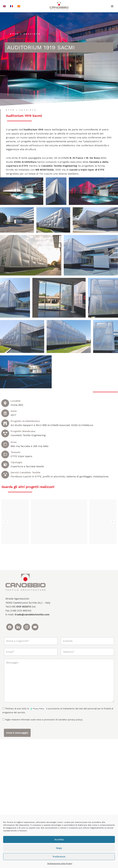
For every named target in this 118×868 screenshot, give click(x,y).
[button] (6, 641)
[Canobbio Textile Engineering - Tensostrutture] (59, 6)
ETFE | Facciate (26, 34)
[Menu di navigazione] (112, 6)
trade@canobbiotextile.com (32, 744)
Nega (59, 848)
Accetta (59, 840)
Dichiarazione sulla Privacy (60, 863)
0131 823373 (24, 736)
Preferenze (59, 857)
